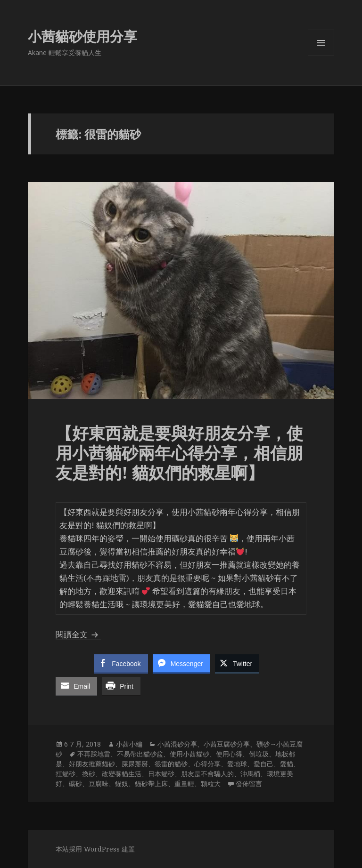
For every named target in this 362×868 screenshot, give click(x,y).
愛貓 (287, 764)
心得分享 (207, 764)
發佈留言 (249, 784)
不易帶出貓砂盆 (140, 754)
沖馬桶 (250, 774)
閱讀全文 (78, 634)
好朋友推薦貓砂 (92, 764)
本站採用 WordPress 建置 (95, 849)
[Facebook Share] (121, 663)
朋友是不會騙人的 (207, 774)
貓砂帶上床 (151, 784)
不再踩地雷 (94, 754)
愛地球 (237, 764)
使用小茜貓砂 (189, 754)
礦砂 (75, 784)
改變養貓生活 (122, 774)
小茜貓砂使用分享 (82, 36)
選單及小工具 (321, 56)
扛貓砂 (66, 774)
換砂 (89, 774)
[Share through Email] (76, 686)
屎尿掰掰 (135, 764)
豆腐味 (99, 784)
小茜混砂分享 (177, 744)
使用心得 (229, 754)
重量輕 (184, 784)
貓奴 (122, 784)
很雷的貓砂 (171, 764)
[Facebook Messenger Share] (181, 663)
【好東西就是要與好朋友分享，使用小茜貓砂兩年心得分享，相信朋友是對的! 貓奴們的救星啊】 (179, 453)
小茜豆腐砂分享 (227, 744)
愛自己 (263, 764)
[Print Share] (121, 686)
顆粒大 (211, 784)
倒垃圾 (259, 754)
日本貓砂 (161, 774)
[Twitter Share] (237, 663)
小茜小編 (129, 744)
